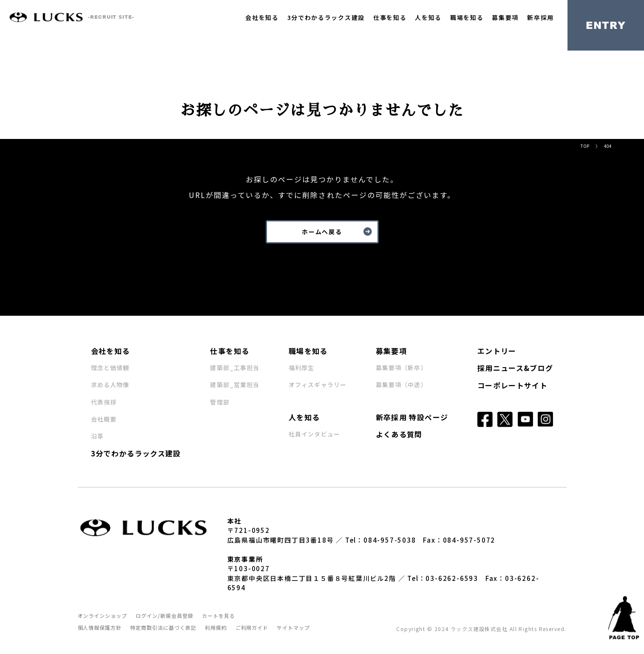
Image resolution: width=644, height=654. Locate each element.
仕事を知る (390, 17)
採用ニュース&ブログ (515, 368)
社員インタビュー (314, 434)
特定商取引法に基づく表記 (163, 627)
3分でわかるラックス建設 (326, 17)
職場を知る (467, 17)
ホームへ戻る (322, 232)
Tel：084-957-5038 (381, 540)
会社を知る (262, 17)
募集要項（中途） (401, 385)
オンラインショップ (103, 616)
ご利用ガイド (252, 627)
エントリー (497, 351)
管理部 (220, 402)
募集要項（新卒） (401, 368)
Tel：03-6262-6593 (443, 578)
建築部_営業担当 (235, 385)
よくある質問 (399, 434)
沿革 (97, 436)
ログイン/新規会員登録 (165, 616)
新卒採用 (540, 17)
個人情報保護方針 (100, 627)
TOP (585, 146)
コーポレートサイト (512, 385)
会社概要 (104, 419)
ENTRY (606, 25)
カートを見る (218, 616)
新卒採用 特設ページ (412, 417)
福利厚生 (301, 368)
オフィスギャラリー (318, 385)
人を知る (428, 17)
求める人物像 (110, 385)
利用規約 (216, 627)
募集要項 (505, 17)
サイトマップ (293, 627)
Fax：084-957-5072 (459, 540)
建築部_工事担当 (235, 368)
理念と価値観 (110, 368)
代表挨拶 (104, 402)
